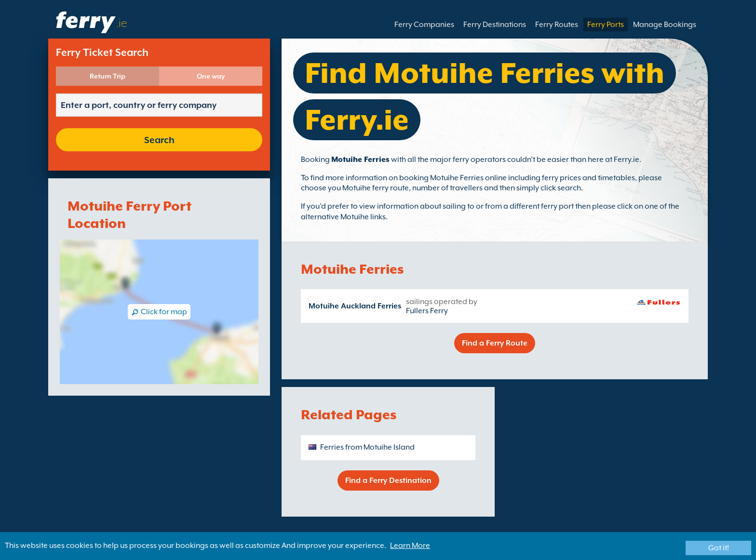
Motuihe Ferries (360, 160)
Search (159, 140)
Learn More (410, 546)
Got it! (719, 548)
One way (211, 76)
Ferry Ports (606, 25)
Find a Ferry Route (495, 343)
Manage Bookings (665, 25)
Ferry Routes (557, 25)
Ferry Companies (424, 25)
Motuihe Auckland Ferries (355, 306)
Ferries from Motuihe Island (367, 447)
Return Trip (108, 76)
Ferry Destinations (495, 25)
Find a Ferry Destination (388, 480)
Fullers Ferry (427, 311)
